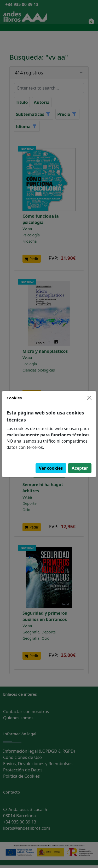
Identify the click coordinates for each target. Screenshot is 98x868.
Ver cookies (51, 468)
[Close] (89, 398)
